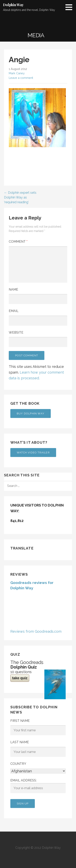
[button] (70, 7)
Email (14, 311)
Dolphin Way (13, 5)
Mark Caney (17, 73)
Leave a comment (21, 78)
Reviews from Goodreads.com (36, 631)
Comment (18, 242)
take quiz (20, 678)
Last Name (20, 742)
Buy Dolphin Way (31, 413)
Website (16, 332)
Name (13, 289)
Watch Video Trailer (33, 453)
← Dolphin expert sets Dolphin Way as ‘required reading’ (20, 197)
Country (18, 764)
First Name (20, 721)
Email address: (38, 786)
